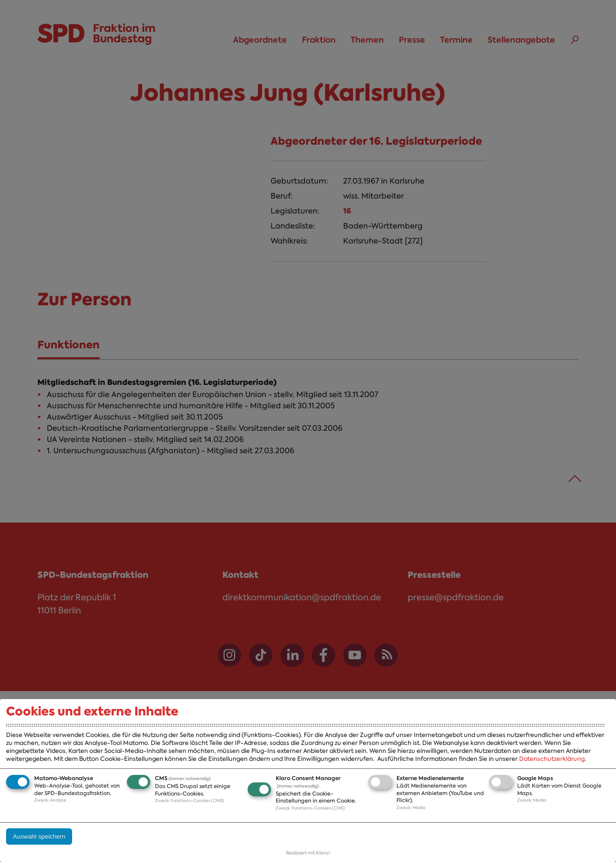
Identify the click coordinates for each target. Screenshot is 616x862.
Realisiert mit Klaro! (308, 853)
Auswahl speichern (39, 836)
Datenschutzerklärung (552, 759)
